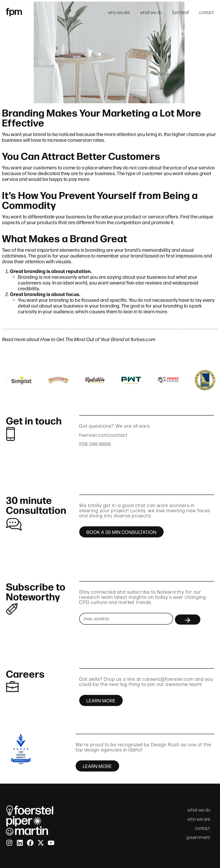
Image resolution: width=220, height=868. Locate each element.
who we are (119, 12)
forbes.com (143, 339)
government (198, 837)
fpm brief (181, 12)
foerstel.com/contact (103, 435)
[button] (6, 380)
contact (206, 12)
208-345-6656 (95, 444)
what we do (151, 12)
